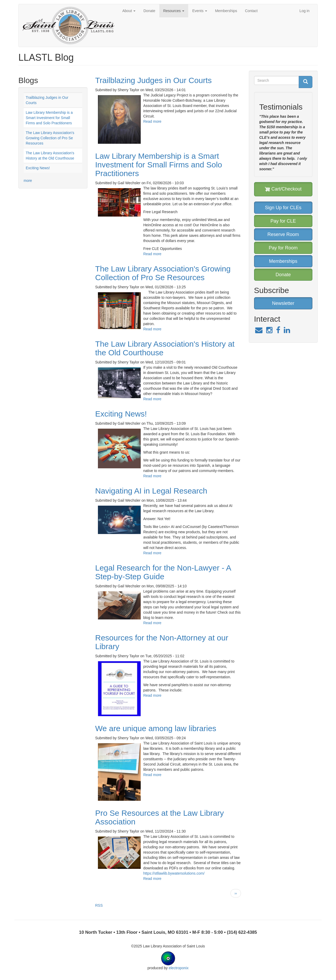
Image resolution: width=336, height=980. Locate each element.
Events (200, 11)
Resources (174, 11)
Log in (304, 11)
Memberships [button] (283, 261)
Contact (251, 11)
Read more (152, 121)
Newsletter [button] (283, 303)
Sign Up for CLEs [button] (283, 208)
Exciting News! (38, 168)
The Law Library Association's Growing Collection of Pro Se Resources (50, 138)
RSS (99, 905)
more (28, 181)
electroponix (179, 968)
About (129, 11)
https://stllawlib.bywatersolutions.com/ (174, 873)
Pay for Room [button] (283, 248)
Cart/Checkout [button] (283, 189)
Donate (149, 11)
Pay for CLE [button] (283, 221)
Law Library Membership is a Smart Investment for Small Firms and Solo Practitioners (49, 118)
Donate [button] (283, 275)
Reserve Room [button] (283, 234)
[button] (119, 119)
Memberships (226, 11)
